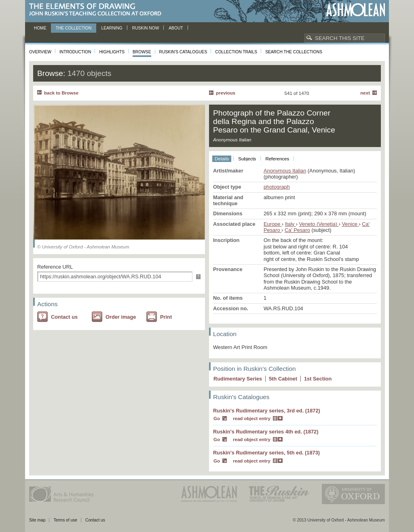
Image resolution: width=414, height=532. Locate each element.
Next (365, 93)
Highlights (112, 52)
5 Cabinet (283, 379)
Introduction (75, 52)
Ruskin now (146, 28)
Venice (351, 224)
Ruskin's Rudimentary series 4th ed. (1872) (266, 432)
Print (166, 317)
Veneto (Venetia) (319, 224)
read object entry (252, 418)
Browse (142, 52)
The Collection (74, 28)
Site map (37, 520)
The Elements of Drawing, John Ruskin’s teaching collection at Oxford (98, 10)
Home (40, 28)
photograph (277, 187)
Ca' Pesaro (297, 230)
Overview (40, 52)
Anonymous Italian (285, 171)
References (277, 159)
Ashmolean (356, 10)
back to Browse (61, 93)
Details (222, 159)
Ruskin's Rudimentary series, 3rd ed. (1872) (267, 411)
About (176, 28)
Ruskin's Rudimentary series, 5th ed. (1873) (266, 453)
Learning (112, 28)
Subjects (247, 159)
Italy (290, 224)
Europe (273, 224)
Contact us (64, 317)
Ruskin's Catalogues (183, 52)
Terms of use (65, 520)
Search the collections (294, 52)
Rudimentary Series (238, 379)
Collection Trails (236, 52)
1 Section (318, 379)
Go (217, 418)
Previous (226, 93)
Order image (121, 317)
